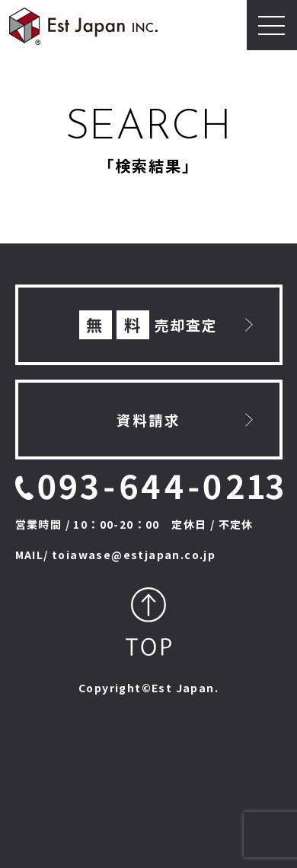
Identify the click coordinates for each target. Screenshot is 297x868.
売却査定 (149, 325)
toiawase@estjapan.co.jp (134, 555)
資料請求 (148, 420)
